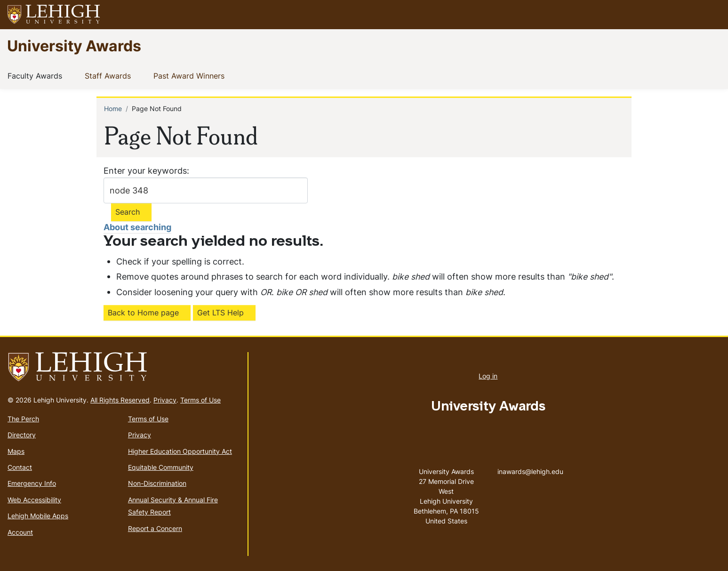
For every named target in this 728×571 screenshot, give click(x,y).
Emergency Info (32, 483)
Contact (20, 467)
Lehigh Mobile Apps (38, 516)
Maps (16, 451)
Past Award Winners (191, 75)
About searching (137, 227)
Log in (488, 376)
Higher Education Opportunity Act (180, 451)
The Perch (23, 419)
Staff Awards (110, 75)
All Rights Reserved (120, 400)
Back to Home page (143, 313)
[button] (712, 15)
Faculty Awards (37, 75)
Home (113, 109)
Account (20, 532)
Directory (22, 435)
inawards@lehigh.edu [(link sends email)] (530, 462)
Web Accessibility (34, 500)
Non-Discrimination (157, 483)
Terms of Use (200, 400)
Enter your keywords (145, 171)
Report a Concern (155, 528)
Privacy (165, 400)
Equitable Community (161, 467)
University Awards (74, 45)
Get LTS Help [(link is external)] (220, 313)
